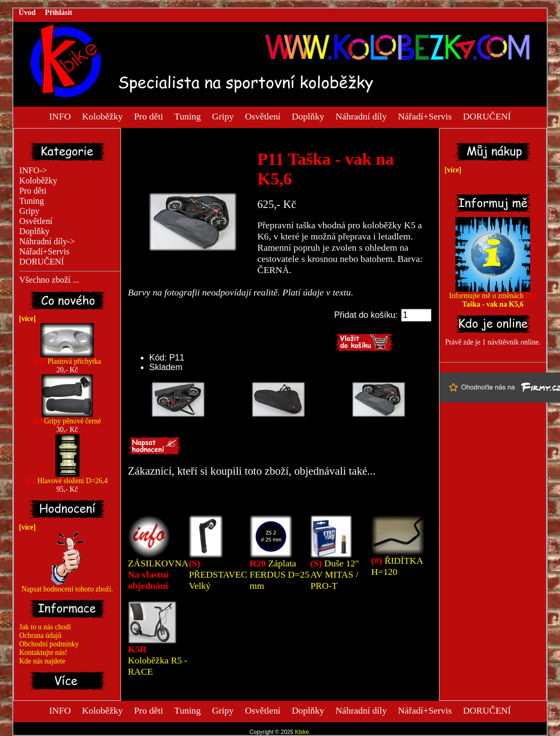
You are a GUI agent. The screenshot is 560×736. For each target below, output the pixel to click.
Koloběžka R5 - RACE (158, 660)
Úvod (27, 13)
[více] (26, 319)
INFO (60, 116)
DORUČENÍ (487, 116)
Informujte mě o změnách (493, 297)
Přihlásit (58, 13)
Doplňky (308, 116)
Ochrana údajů (40, 635)
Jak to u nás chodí (45, 627)
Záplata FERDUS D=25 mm (279, 574)
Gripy (223, 116)
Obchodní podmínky (49, 644)
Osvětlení (263, 116)
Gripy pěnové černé (67, 418)
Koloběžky (102, 116)
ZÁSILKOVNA (158, 574)
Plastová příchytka (67, 358)
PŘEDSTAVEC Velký (218, 574)
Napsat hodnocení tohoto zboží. (67, 586)
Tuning (188, 116)
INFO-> (33, 171)
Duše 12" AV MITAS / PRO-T (335, 574)
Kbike (302, 732)
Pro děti (149, 116)
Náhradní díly (361, 116)
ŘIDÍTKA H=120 (397, 566)
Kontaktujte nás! (43, 653)
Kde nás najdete (42, 661)
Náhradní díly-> (47, 242)
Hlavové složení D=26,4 (67, 478)
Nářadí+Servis (425, 116)
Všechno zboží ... (49, 280)
